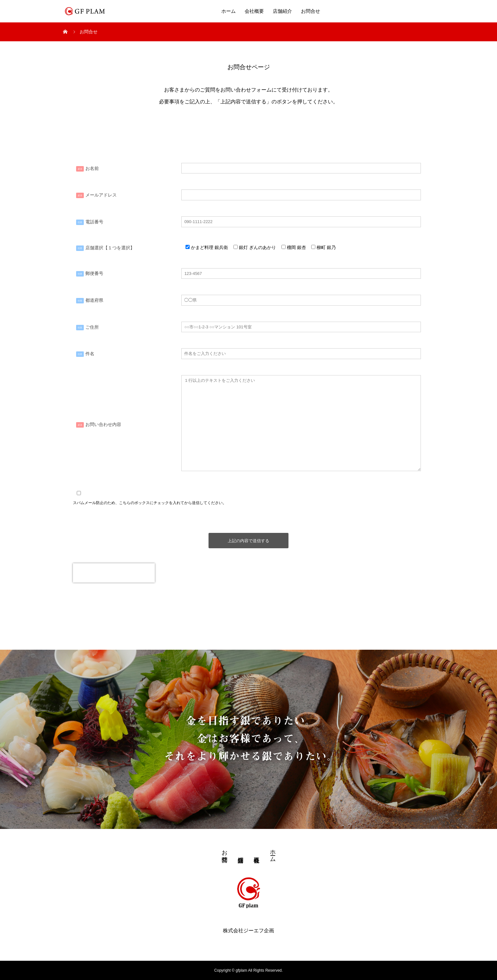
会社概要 (254, 11)
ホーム (229, 11)
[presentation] (114, 573)
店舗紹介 (282, 11)
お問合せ (311, 11)
